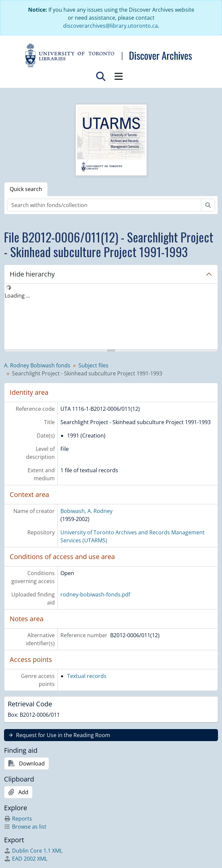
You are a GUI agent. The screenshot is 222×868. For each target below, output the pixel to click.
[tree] (111, 317)
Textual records (87, 676)
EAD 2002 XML (26, 859)
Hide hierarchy (32, 274)
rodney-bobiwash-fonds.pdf (95, 594)
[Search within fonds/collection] (104, 205)
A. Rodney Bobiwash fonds (37, 365)
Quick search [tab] (26, 189)
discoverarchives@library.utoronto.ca (110, 26)
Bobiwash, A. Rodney (86, 511)
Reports (18, 819)
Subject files (93, 365)
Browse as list (25, 827)
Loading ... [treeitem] (17, 296)
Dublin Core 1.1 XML (33, 851)
